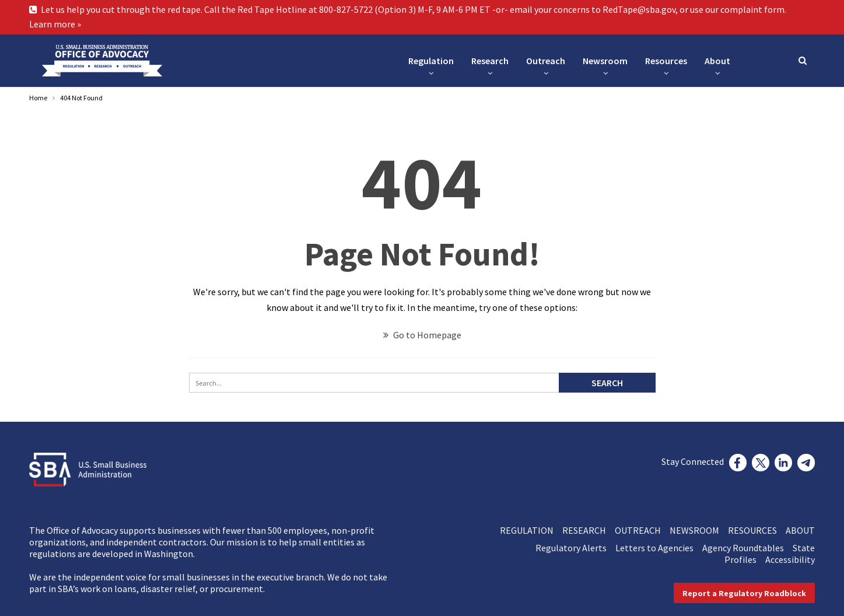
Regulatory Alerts (575, 548)
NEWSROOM (699, 530)
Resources (666, 61)
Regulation (431, 61)
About (717, 61)
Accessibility (790, 559)
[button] (744, 593)
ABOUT (800, 530)
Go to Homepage (422, 335)
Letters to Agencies (659, 548)
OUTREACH (642, 530)
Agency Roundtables (747, 548)
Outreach (546, 61)
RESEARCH (589, 530)
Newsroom (605, 61)
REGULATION (531, 530)
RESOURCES (757, 530)
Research (490, 61)
